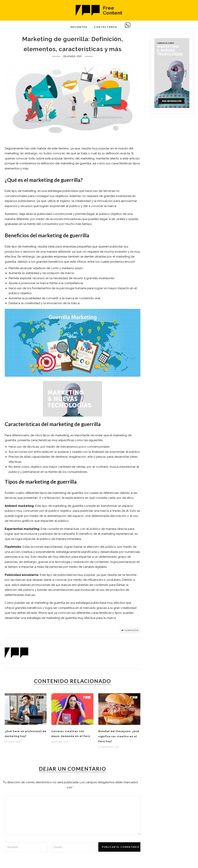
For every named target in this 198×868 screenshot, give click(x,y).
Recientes (79, 27)
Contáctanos (106, 27)
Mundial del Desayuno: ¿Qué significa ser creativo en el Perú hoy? (119, 736)
